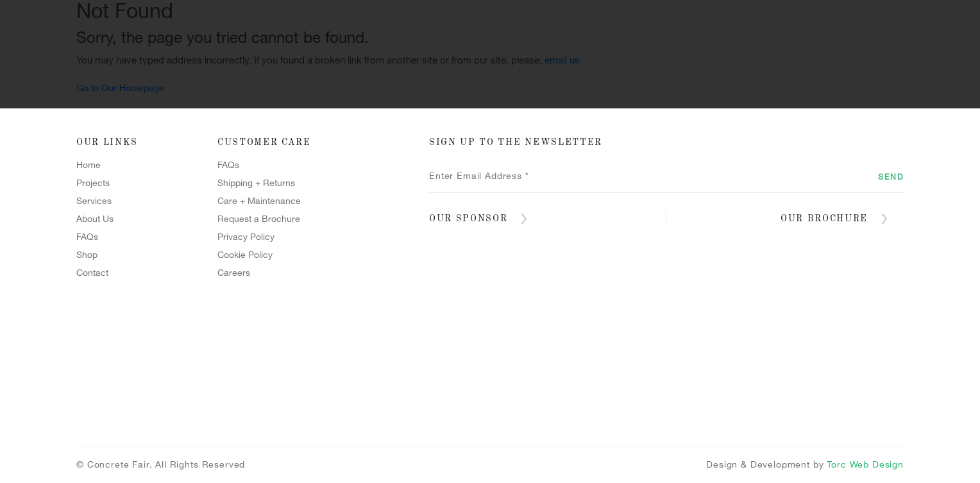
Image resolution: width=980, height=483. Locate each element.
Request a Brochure (259, 219)
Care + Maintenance (259, 201)
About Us (95, 219)
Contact (794, 89)
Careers (234, 273)
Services (382, 89)
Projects (273, 89)
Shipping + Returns (256, 183)
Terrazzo (604, 89)
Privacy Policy (246, 237)
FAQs (87, 237)
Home (176, 89)
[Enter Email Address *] (666, 176)
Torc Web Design (865, 465)
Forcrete (493, 89)
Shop (702, 89)
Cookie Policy (245, 255)
